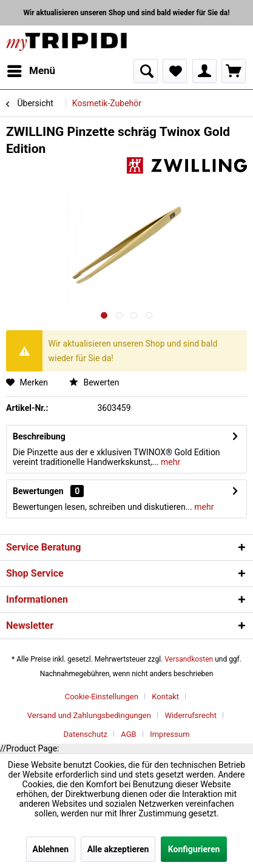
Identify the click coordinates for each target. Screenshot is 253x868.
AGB (128, 734)
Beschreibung (39, 436)
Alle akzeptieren (118, 849)
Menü (31, 69)
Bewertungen (38, 491)
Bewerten (94, 382)
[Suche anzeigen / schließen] (146, 71)
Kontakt (165, 697)
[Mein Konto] (204, 71)
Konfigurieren (194, 849)
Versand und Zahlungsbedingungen (89, 715)
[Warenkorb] (234, 71)
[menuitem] (31, 71)
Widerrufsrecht (191, 715)
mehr (170, 462)
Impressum (170, 734)
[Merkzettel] (175, 71)
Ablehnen (51, 849)
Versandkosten (189, 659)
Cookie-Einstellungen (102, 697)
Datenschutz (85, 734)
